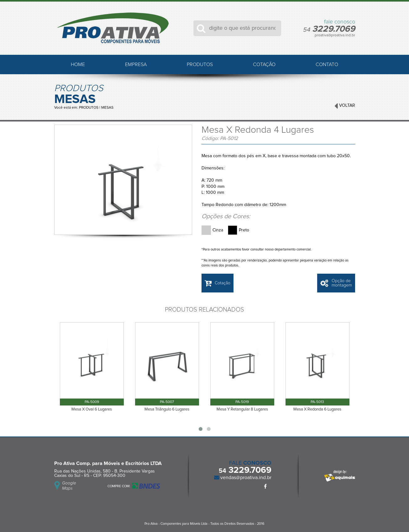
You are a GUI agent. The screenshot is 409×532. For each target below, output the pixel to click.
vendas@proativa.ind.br (245, 478)
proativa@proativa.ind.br (335, 35)
